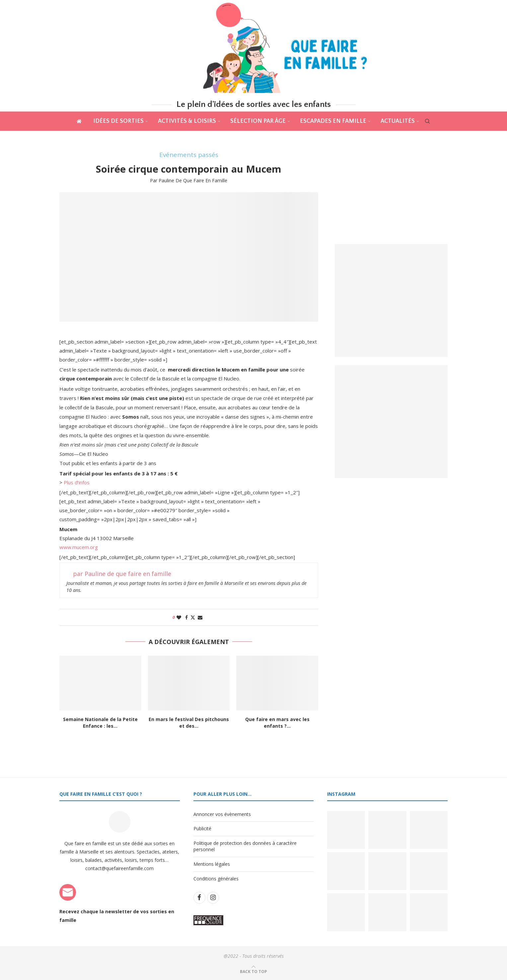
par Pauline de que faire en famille (189, 180)
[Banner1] (391, 300)
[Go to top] (254, 971)
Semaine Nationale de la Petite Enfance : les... (100, 723)
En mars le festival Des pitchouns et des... (189, 723)
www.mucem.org (79, 547)
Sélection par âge (258, 121)
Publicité (202, 828)
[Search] (427, 121)
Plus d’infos (77, 482)
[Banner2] (391, 422)
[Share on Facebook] (186, 617)
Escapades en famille (333, 121)
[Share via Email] (200, 617)
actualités (398, 121)
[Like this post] (179, 617)
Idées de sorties (118, 121)
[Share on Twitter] (193, 617)
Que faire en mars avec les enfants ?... (277, 723)
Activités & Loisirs (187, 121)
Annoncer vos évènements (222, 814)
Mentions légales (212, 864)
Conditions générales (216, 879)
